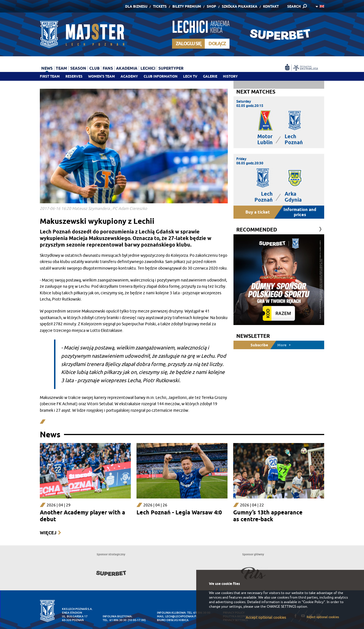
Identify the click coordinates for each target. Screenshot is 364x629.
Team (61, 68)
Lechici (148, 68)
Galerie (210, 76)
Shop (211, 6)
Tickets (160, 6)
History (230, 76)
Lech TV (190, 76)
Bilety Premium (187, 6)
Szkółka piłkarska (240, 6)
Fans (108, 68)
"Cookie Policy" (313, 602)
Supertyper (171, 68)
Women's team (102, 76)
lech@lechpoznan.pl (181, 616)
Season (78, 68)
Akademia (127, 68)
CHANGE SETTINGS (281, 607)
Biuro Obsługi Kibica (173, 620)
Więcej (48, 533)
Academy (129, 76)
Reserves (74, 76)
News (47, 68)
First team (50, 76)
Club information (161, 76)
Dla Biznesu (136, 6)
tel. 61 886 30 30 (115, 620)
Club (94, 68)
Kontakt (271, 6)
